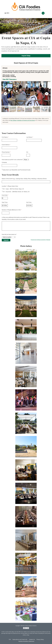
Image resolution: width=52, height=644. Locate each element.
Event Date (5, 195)
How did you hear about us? (9, 234)
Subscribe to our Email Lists (20, 640)
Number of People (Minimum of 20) (12, 210)
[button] (7, 13)
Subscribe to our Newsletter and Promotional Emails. (17, 170)
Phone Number (6, 152)
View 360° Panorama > (10, 79)
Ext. (27, 152)
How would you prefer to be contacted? (12, 160)
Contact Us (32, 640)
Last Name (30, 137)
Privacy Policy (40, 640)
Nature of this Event (24, 179)
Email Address (6, 145)
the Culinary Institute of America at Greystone (23, 120)
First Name (5, 137)
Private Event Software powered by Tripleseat (40, 240)
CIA (10, 640)
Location (10, 186)
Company (4, 162)
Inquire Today (26, 56)
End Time (29, 202)
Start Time (5, 202)
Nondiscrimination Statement (26, 641)
